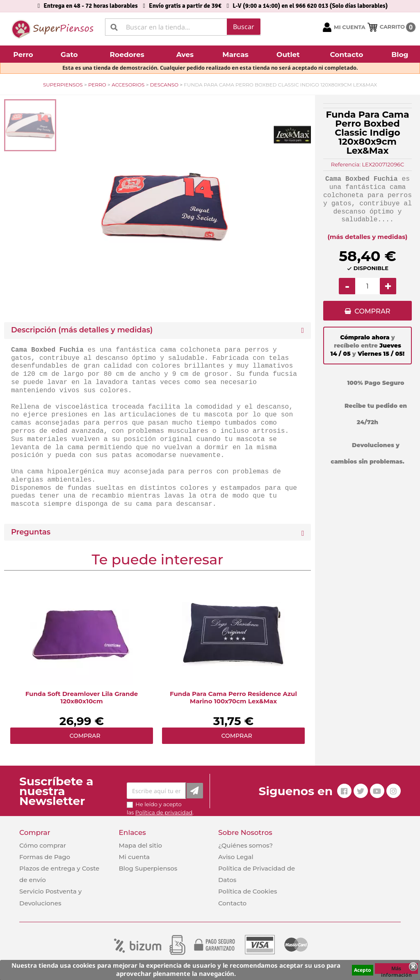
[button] (24, 54)
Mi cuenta (134, 857)
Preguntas (31, 532)
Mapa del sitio (140, 845)
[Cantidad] (367, 286)
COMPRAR (372, 312)
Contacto (232, 903)
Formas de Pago (45, 857)
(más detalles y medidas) (368, 237)
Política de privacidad (164, 812)
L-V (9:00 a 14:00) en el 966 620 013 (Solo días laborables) (310, 6)
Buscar (244, 27)
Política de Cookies (248, 891)
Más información (396, 969)
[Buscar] (183, 27)
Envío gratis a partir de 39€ (185, 6)
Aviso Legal (236, 857)
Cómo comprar (43, 845)
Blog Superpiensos (148, 868)
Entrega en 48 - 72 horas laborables (90, 6)
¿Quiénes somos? (245, 845)
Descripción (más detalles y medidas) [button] (82, 330)
